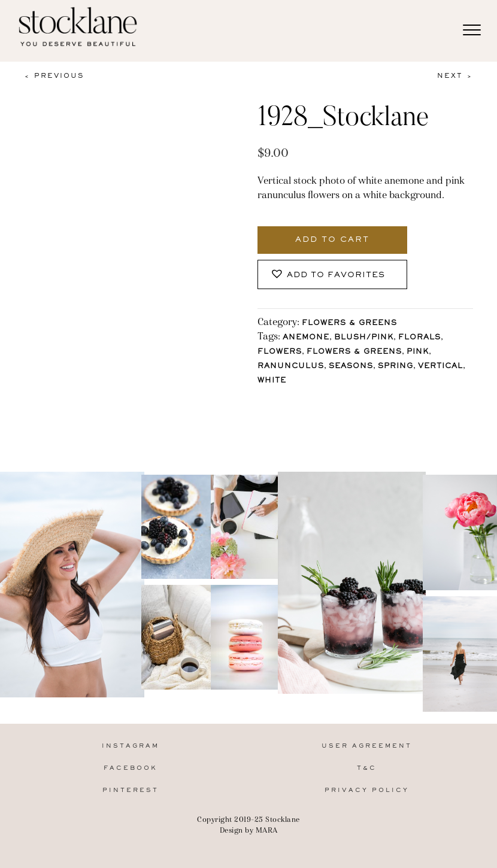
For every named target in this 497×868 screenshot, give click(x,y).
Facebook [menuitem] (131, 768)
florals (419, 338)
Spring (396, 367)
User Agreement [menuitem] (367, 746)
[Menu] (472, 31)
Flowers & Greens (349, 324)
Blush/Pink (364, 338)
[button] (332, 274)
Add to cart (332, 240)
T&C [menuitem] (367, 768)
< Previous (54, 76)
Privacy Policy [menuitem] (367, 790)
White (272, 381)
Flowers (280, 352)
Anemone (306, 338)
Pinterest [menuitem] (131, 790)
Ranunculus (291, 367)
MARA (267, 830)
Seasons (351, 367)
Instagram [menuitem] (131, 746)
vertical (440, 367)
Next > (455, 76)
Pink (418, 352)
